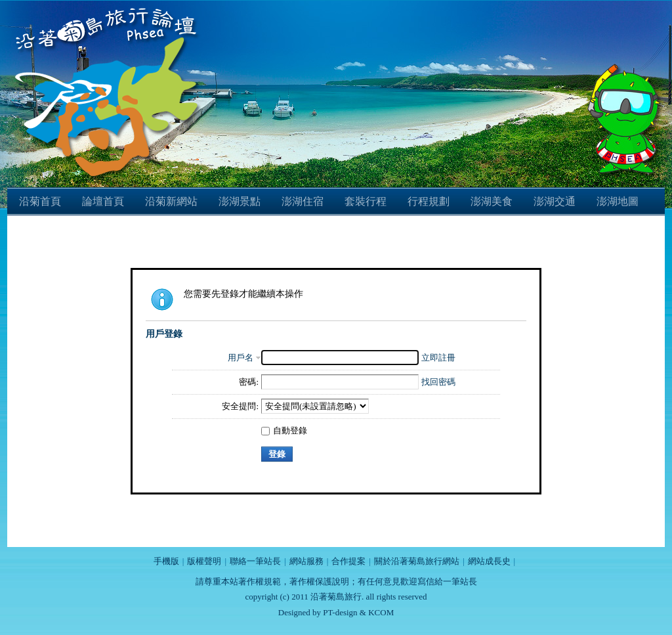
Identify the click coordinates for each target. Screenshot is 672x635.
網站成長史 (489, 561)
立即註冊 (438, 358)
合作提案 (348, 561)
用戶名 (241, 358)
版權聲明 (204, 561)
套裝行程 (366, 201)
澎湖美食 (492, 201)
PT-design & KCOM (358, 612)
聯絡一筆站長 (255, 561)
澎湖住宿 (303, 201)
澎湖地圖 (618, 201)
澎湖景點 (240, 201)
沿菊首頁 (40, 201)
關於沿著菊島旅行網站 (417, 561)
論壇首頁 (103, 201)
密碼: (249, 382)
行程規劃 (429, 201)
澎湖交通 (555, 201)
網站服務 (306, 561)
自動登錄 (284, 430)
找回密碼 (438, 382)
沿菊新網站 (171, 201)
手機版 (166, 561)
